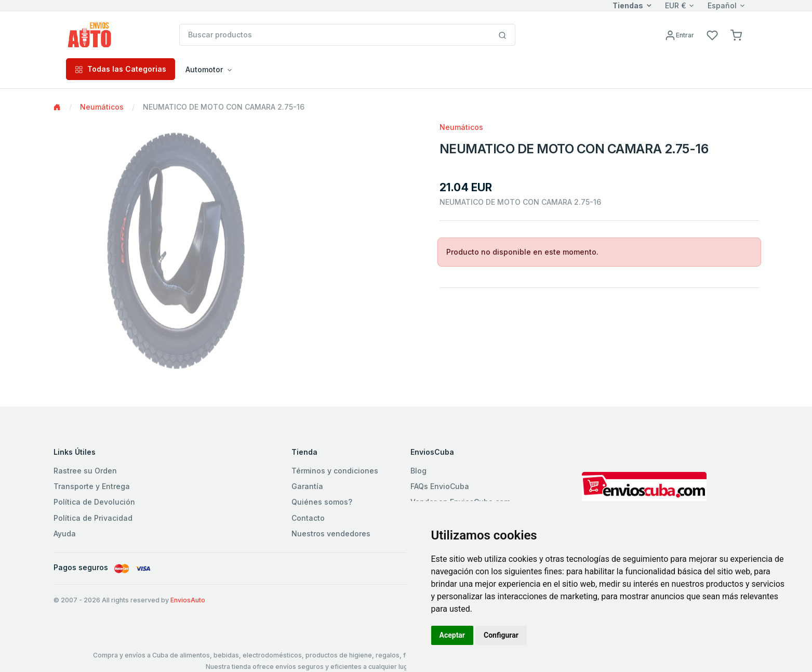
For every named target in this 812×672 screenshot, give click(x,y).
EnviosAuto (188, 600)
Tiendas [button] (628, 5)
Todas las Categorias (121, 69)
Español (722, 5)
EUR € (676, 5)
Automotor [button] (204, 69)
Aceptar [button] (452, 635)
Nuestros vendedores (331, 533)
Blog (418, 471)
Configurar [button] (501, 635)
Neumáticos (102, 107)
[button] (736, 35)
